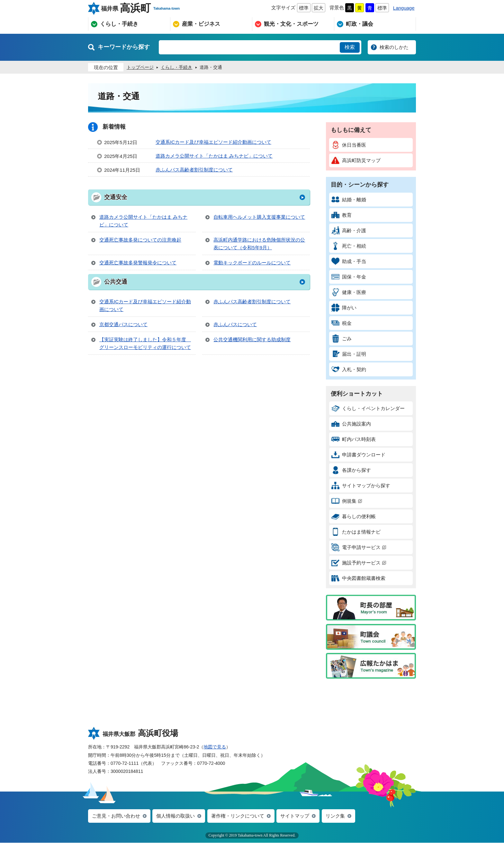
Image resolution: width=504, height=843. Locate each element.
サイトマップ (295, 816)
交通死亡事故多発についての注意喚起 (140, 240)
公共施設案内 (351, 424)
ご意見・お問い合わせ (116, 816)
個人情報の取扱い (175, 816)
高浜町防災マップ (356, 160)
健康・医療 (349, 292)
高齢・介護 (349, 230)
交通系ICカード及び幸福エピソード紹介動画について (213, 142)
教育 (342, 215)
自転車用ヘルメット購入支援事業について (259, 217)
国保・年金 (349, 277)
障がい (344, 308)
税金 (342, 323)
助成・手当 (349, 261)
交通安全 (116, 197)
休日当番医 (349, 145)
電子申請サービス (359, 547)
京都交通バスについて (123, 324)
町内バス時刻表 (354, 439)
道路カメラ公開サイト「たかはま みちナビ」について (214, 156)
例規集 (347, 501)
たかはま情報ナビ (356, 532)
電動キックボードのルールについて (252, 263)
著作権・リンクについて (238, 816)
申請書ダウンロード (358, 455)
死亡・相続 (349, 246)
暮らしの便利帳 (354, 516)
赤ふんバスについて (235, 324)
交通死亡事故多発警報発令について (138, 263)
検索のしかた (394, 47)
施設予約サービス (359, 563)
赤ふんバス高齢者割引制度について (194, 170)
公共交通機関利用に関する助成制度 (252, 339)
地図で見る (215, 747)
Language (404, 8)
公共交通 (116, 282)
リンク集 (335, 816)
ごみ (342, 339)
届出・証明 (349, 354)
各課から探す (351, 470)
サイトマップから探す (361, 486)
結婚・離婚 (349, 200)
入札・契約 (349, 369)
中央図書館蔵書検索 (358, 578)
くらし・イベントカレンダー (368, 408)
